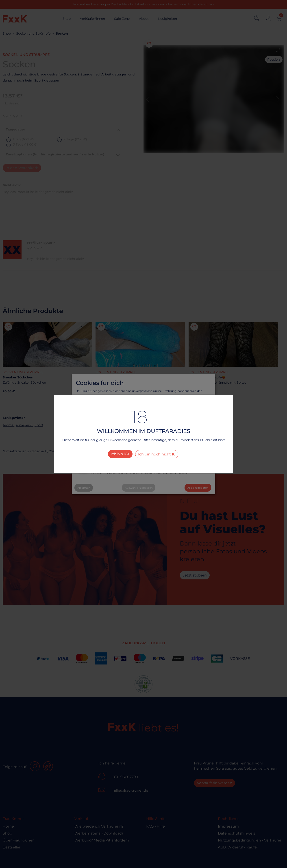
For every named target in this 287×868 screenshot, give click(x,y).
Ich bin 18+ (120, 454)
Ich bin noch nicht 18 (157, 454)
